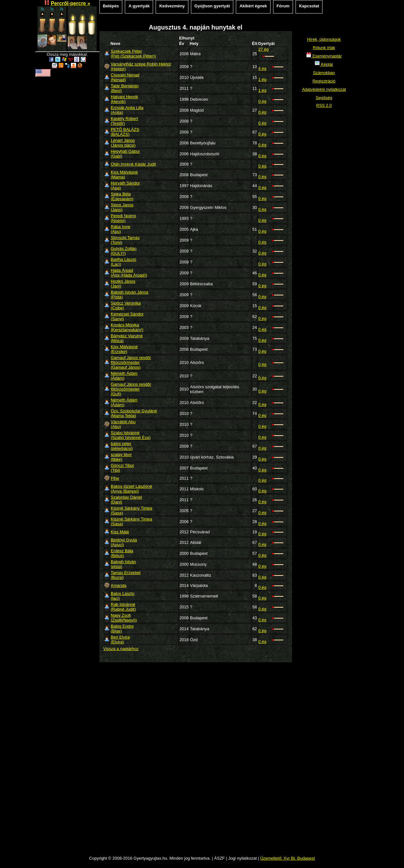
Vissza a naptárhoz (121, 649)
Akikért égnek (253, 6)
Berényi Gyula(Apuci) (124, 542)
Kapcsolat (309, 6)
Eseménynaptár (324, 56)
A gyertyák (139, 6)
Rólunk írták (324, 48)
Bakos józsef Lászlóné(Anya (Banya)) (131, 489)
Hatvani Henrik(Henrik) (124, 99)
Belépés (111, 6)
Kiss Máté (120, 532)
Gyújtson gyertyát (212, 6)
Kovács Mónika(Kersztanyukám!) (127, 327)
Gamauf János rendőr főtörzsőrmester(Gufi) (131, 389)
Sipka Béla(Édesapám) (122, 196)
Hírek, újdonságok (324, 39)
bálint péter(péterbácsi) (122, 446)
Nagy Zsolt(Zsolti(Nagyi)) (124, 618)
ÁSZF (219, 858)
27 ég (264, 49)
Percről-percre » (70, 3)
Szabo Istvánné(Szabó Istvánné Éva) (131, 435)
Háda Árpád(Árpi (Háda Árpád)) (129, 273)
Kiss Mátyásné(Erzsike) (124, 349)
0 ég (262, 101)
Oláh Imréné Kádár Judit (133, 164)
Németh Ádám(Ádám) (124, 376)
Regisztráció (324, 81)
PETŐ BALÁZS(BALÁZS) (125, 132)
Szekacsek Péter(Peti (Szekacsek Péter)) (133, 54)
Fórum (283, 6)
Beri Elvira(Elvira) (120, 640)
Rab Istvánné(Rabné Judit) (123, 607)
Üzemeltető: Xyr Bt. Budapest (288, 858)
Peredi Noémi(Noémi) (123, 218)
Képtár (324, 64)
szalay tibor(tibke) (121, 457)
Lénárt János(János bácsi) (123, 143)
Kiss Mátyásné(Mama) (124, 175)
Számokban (324, 73)
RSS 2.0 (324, 105)
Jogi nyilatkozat (242, 858)
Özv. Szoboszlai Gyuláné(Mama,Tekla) (134, 413)
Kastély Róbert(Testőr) (124, 121)
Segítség (324, 98)
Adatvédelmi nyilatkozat (324, 89)
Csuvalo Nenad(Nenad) (125, 77)
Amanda (118, 585)
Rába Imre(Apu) (120, 229)
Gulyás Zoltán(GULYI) (124, 251)
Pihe (115, 478)
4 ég (262, 69)
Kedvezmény (172, 6)
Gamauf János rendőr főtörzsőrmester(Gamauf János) (131, 362)
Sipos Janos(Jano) (122, 207)
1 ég (262, 79)
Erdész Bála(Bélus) (122, 553)
